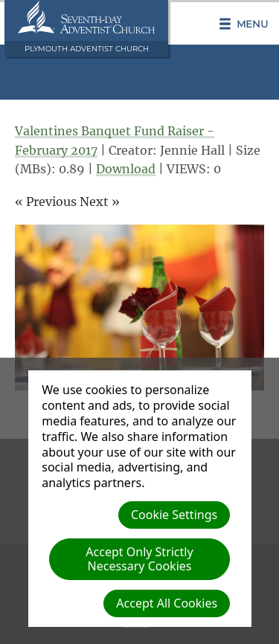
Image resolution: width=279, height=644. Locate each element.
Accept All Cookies (167, 603)
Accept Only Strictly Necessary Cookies (139, 559)
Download (126, 169)
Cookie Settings (174, 515)
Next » (100, 202)
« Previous (46, 202)
